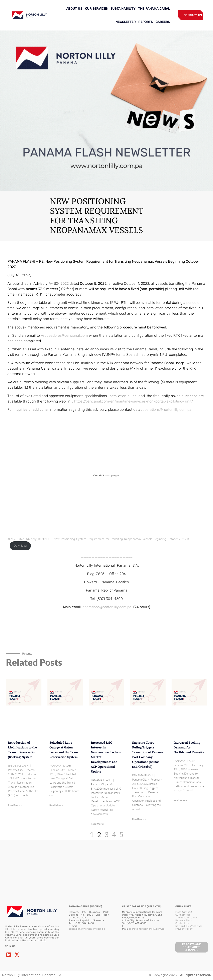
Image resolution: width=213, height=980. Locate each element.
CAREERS (163, 22)
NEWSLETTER (126, 22)
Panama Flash (184, 920)
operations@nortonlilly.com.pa (167, 410)
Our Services (183, 915)
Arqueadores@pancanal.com (64, 335)
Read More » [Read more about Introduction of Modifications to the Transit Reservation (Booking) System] (15, 805)
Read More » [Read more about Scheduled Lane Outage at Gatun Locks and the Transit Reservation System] (56, 805)
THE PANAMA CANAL (154, 9)
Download (20, 546)
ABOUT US (74, 9)
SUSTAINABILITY (123, 9)
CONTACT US (193, 15)
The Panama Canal (186, 918)
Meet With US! (184, 912)
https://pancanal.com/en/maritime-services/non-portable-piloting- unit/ (134, 401)
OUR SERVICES (96, 9)
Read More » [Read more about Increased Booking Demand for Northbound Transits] (180, 800)
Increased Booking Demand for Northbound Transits (189, 747)
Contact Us (182, 923)
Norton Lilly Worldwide (189, 926)
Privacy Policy (184, 929)
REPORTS (145, 22)
